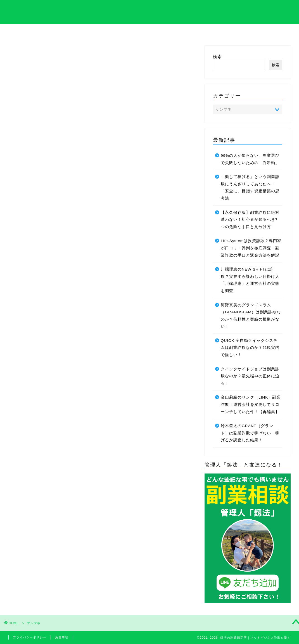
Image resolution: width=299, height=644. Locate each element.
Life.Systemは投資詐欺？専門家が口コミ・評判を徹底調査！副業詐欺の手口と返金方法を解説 (251, 248)
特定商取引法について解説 (108, 33)
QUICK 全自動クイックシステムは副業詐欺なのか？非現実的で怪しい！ (250, 348)
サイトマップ (232, 33)
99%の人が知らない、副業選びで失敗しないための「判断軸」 (250, 159)
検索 (217, 57)
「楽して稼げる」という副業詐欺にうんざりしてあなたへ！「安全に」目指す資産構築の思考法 (250, 188)
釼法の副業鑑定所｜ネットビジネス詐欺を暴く (150, 11)
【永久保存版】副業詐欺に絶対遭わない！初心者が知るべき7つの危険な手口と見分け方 (250, 220)
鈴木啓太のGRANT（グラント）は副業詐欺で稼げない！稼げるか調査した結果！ (250, 433)
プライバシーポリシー (30, 637)
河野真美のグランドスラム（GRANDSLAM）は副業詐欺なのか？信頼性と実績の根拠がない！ (251, 316)
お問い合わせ (273, 33)
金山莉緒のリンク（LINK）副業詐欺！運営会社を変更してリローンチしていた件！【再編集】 (251, 404)
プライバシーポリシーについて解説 (149, 33)
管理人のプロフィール (191, 33)
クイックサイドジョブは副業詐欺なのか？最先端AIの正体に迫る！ (250, 376)
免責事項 (62, 637)
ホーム (26, 31)
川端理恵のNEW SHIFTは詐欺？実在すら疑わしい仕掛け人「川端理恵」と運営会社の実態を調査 (250, 280)
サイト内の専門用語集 (67, 33)
